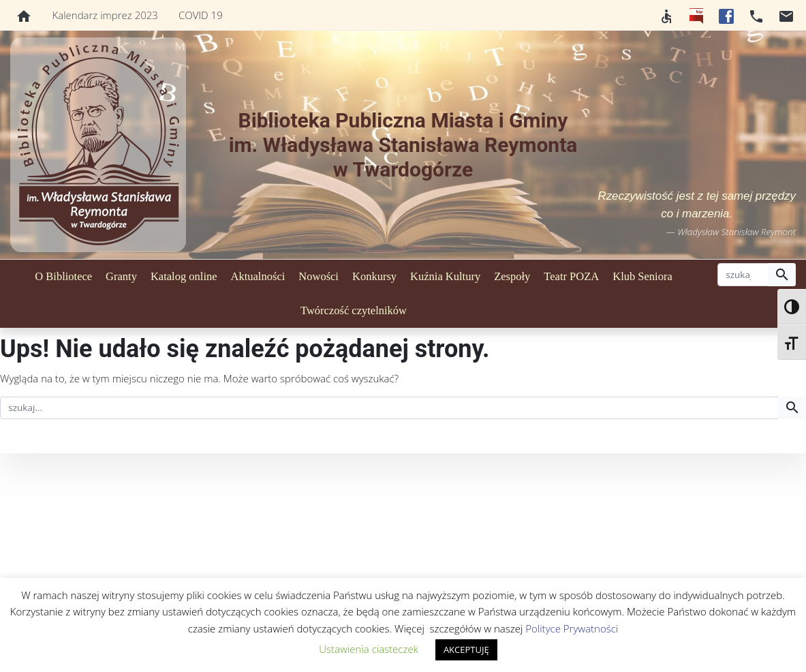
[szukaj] (743, 275)
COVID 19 (201, 15)
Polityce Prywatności (572, 628)
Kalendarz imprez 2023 (105, 15)
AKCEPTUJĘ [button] (466, 650)
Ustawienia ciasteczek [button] (369, 649)
